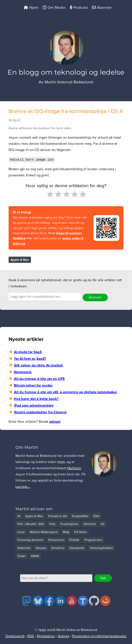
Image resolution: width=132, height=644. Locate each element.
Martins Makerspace (44, 532)
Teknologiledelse (101, 548)
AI (19, 516)
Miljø (66, 532)
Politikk (74, 540)
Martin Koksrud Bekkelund (69, 83)
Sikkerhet (24, 548)
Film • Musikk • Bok (31, 524)
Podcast (79, 8)
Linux (21, 532)
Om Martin (53, 8)
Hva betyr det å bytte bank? (36, 399)
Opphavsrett (15, 636)
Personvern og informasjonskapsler (99, 636)
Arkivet (63, 636)
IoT (103, 524)
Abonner (104, 8)
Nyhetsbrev (46, 636)
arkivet (55, 421)
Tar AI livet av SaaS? (30, 358)
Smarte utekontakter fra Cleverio (40, 412)
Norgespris (23, 372)
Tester (22, 556)
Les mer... (23, 487)
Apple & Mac (20, 260)
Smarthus (58, 548)
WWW (35, 556)
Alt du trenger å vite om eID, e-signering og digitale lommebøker (65, 392)
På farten (81, 532)
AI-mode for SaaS (28, 352)
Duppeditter (80, 516)
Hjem (29, 8)
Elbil (96, 516)
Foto (52, 524)
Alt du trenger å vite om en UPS (39, 378)
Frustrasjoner (69, 524)
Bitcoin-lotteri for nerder (33, 385)
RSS (31, 636)
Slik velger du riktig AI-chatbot (38, 365)
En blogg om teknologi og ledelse (66, 73)
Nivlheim (74, 468)
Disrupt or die (58, 516)
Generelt (90, 524)
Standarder (77, 548)
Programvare (93, 540)
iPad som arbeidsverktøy (34, 405)
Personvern (56, 540)
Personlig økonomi (30, 540)
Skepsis (41, 548)
